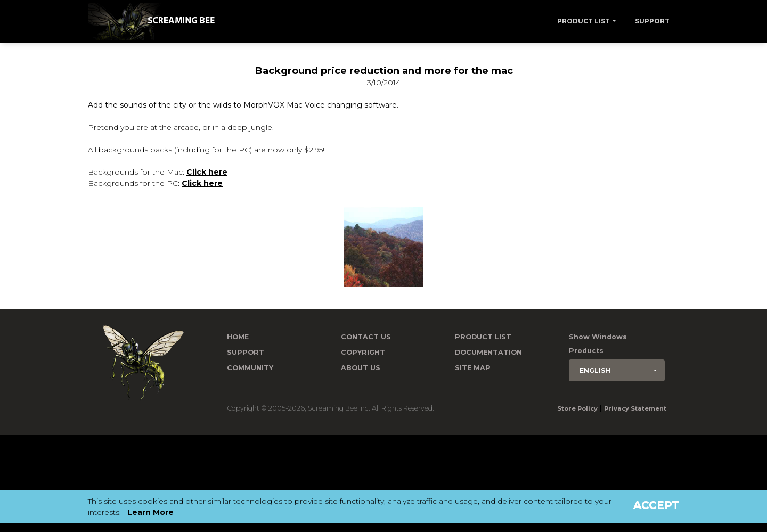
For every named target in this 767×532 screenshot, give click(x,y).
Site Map (473, 368)
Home (238, 337)
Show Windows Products (598, 344)
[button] (617, 370)
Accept (656, 505)
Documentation (488, 352)
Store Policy (577, 408)
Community (250, 368)
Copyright (363, 352)
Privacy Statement (635, 408)
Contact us (366, 337)
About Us (361, 368)
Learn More (150, 512)
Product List (584, 21)
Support (652, 21)
